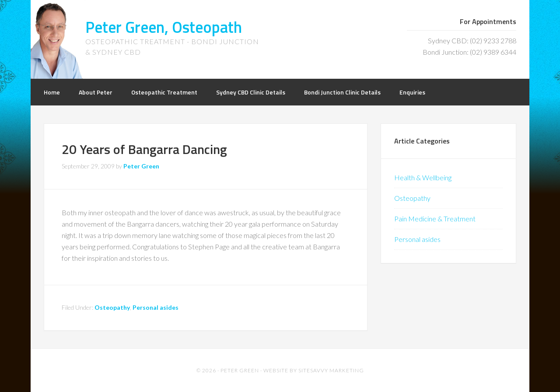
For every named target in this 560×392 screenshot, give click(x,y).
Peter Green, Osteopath (164, 27)
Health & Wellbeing (423, 177)
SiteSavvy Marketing (331, 370)
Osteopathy (112, 307)
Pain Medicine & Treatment (435, 219)
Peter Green (240, 370)
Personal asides (156, 307)
